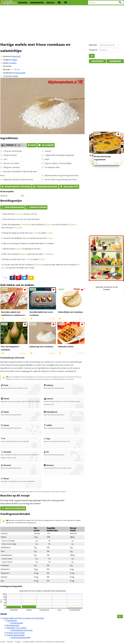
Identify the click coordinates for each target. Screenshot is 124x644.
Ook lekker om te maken (16, 628)
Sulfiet (48, 425)
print (32, 145)
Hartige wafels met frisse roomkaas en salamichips (23, 618)
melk (46, 254)
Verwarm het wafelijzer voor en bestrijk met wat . (28, 238)
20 (4, 66)
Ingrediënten (12, 621)
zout (5, 159)
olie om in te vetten (11, 163)
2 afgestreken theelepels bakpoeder (59, 155)
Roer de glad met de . (29, 254)
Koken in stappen (36, 207)
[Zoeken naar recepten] (106, 3)
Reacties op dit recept (15, 633)
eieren (14, 219)
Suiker (5, 412)
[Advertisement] (62, 23)
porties (8, 66)
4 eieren (48, 151)
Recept (10, 642)
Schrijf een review (11, 76)
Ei (3, 439)
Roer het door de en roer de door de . (39, 226)
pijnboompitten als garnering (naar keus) (62, 175)
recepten (23, 3)
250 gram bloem (10, 155)
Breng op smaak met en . (24, 259)
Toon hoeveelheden (13, 207)
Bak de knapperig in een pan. (22, 249)
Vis (46, 452)
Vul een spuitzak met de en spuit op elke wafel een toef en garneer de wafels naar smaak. (40, 266)
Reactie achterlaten (13, 508)
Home (3, 642)
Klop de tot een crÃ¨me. (20, 214)
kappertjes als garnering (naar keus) (18, 179)
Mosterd (6, 465)
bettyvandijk (20, 73)
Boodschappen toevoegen (16, 187)
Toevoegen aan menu (45, 187)
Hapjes (14, 60)
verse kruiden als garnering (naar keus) (61, 179)
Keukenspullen (17, 623)
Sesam (5, 425)
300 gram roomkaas (12, 167)
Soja (47, 439)
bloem (45, 225)
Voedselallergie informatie (22, 630)
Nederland (16, 56)
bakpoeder (21, 225)
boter (17, 214)
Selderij (48, 385)
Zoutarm (49, 465)
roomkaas (19, 254)
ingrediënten (37, 3)
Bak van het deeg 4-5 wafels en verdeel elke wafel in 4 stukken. (29, 243)
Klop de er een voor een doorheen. (22, 219)
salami (16, 249)
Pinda (5, 385)
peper (47, 159)
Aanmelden (115, 61)
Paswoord (93, 50)
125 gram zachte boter (13, 151)
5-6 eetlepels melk (52, 167)
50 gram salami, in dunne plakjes (58, 163)
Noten (5, 479)
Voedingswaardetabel (15, 635)
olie (48, 238)
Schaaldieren (51, 412)
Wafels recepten (10, 63)
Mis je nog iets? (69, 187)
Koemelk (6, 452)
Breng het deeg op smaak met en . (28, 233)
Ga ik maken (46, 145)
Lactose (48, 399)
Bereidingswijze (13, 625)
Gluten (5, 399)
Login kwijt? (98, 61)
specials (50, 3)
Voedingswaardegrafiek (21, 638)
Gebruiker (93, 45)
